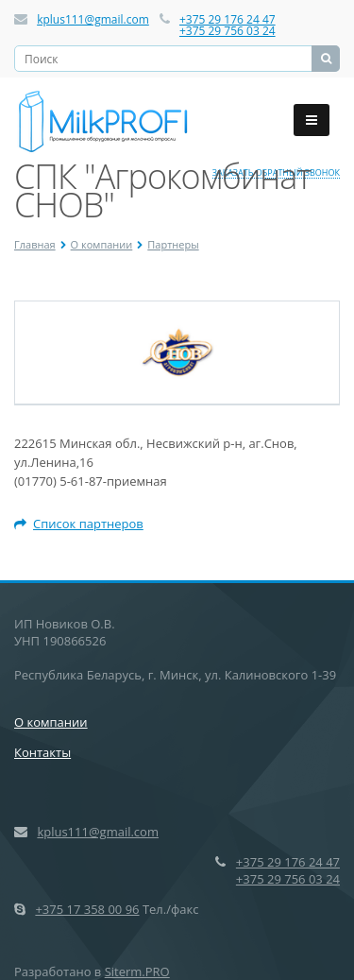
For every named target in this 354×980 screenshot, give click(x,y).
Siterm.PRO (137, 971)
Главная (35, 244)
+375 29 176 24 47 (228, 19)
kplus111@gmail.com (93, 19)
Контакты (42, 752)
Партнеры (173, 244)
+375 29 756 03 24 (228, 31)
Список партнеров (79, 524)
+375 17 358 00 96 (87, 909)
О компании (102, 244)
